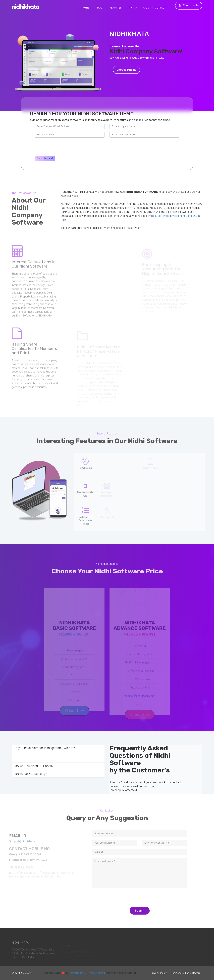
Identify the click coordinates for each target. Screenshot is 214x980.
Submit (140, 911)
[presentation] (60, 147)
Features (116, 8)
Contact (160, 8)
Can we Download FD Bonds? (33, 766)
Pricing (132, 8)
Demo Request (45, 158)
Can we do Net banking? (30, 774)
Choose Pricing (126, 70)
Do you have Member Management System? (44, 748)
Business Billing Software (186, 973)
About (100, 8)
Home (86, 8)
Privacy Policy (159, 973)
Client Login (189, 5)
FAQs (146, 8)
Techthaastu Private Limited (87, 973)
